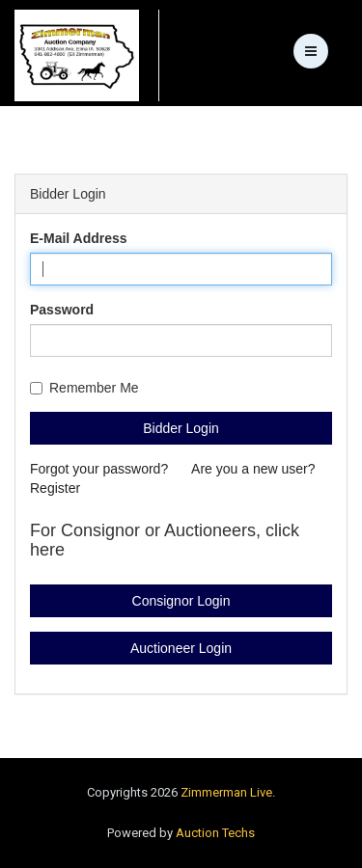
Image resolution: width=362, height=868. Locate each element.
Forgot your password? (101, 469)
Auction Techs (215, 833)
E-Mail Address (79, 238)
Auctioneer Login (181, 648)
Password (62, 310)
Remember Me (84, 388)
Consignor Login (181, 601)
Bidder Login (181, 428)
